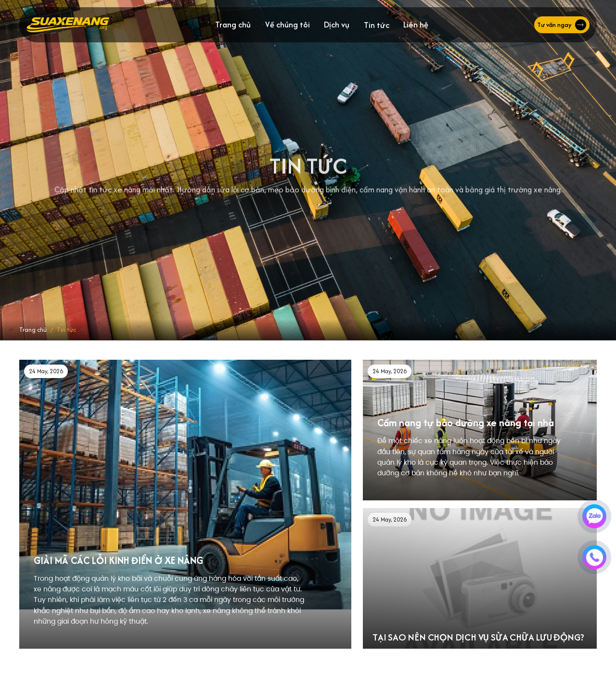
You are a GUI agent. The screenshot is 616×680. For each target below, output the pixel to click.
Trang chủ (233, 25)
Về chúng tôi (288, 25)
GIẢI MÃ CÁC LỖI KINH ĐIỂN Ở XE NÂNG (118, 560)
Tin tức (377, 25)
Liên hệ (416, 25)
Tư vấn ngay (562, 25)
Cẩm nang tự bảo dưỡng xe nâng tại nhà (466, 423)
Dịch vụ (337, 25)
